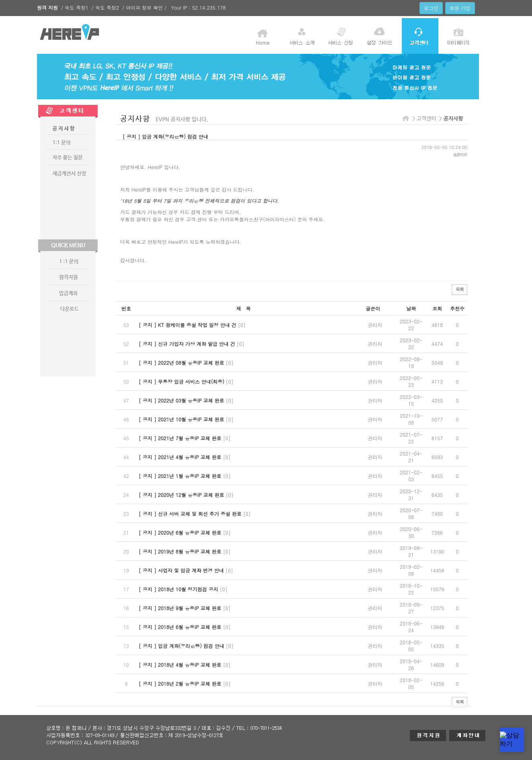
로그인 (431, 8)
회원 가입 (460, 8)
